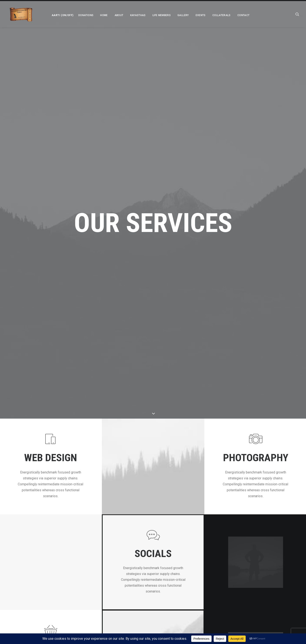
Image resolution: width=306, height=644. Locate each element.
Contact (238, 15)
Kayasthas (133, 15)
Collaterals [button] (216, 15)
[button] (56, 14)
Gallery (178, 15)
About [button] (114, 15)
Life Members (156, 15)
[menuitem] (56, 14)
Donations (81, 15)
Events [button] (196, 15)
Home (99, 15)
